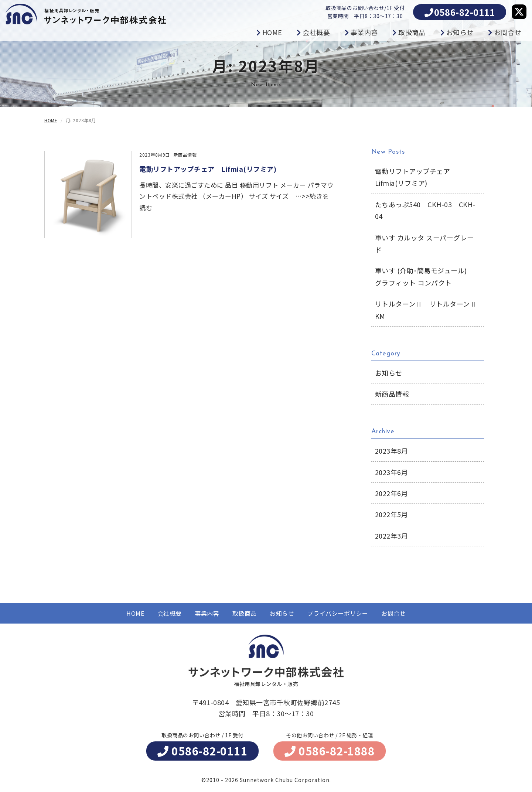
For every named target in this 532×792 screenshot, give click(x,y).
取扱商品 (245, 613)
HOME (135, 613)
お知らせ (282, 613)
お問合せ (393, 613)
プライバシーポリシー (338, 613)
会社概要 (170, 613)
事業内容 (207, 613)
